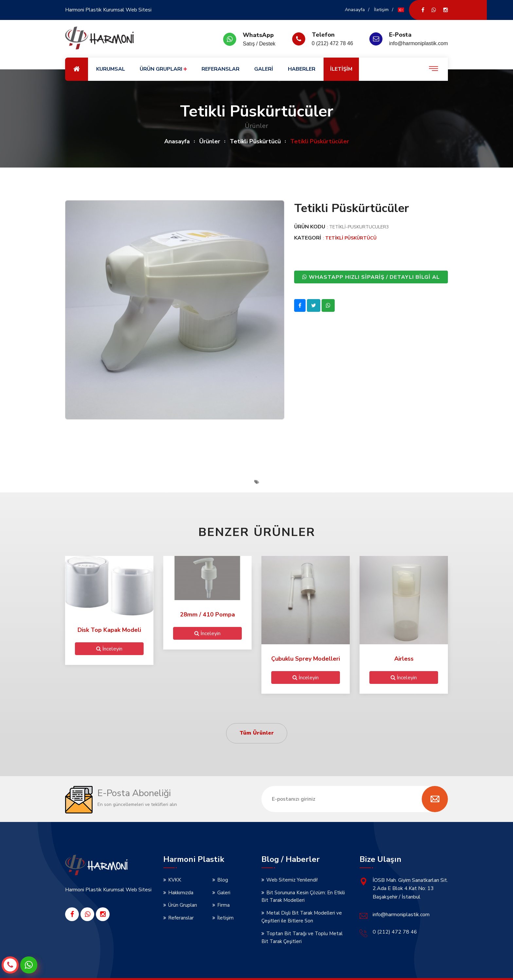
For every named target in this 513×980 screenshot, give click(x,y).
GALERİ (264, 69)
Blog (223, 880)
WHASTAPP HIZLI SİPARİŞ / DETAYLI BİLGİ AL (371, 277)
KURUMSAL (111, 69)
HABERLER (302, 69)
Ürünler (210, 141)
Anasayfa (355, 10)
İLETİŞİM (341, 69)
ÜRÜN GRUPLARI (163, 69)
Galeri (224, 893)
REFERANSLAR (221, 69)
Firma (223, 905)
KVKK (175, 880)
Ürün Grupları (183, 905)
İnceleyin (109, 649)
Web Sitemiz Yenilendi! (292, 880)
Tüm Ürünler (257, 733)
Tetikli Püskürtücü (255, 141)
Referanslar (181, 918)
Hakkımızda (181, 893)
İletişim (381, 10)
